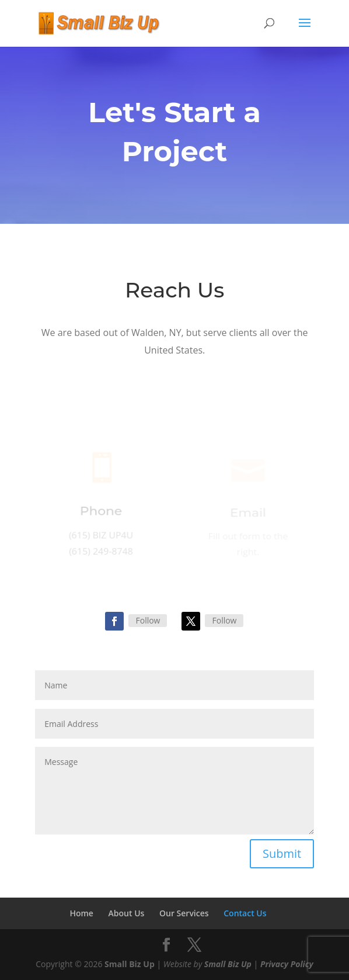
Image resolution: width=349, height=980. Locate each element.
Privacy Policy (287, 964)
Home (81, 913)
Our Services (184, 913)
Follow (148, 620)
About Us (127, 913)
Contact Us (245, 913)
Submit (282, 853)
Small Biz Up (130, 964)
